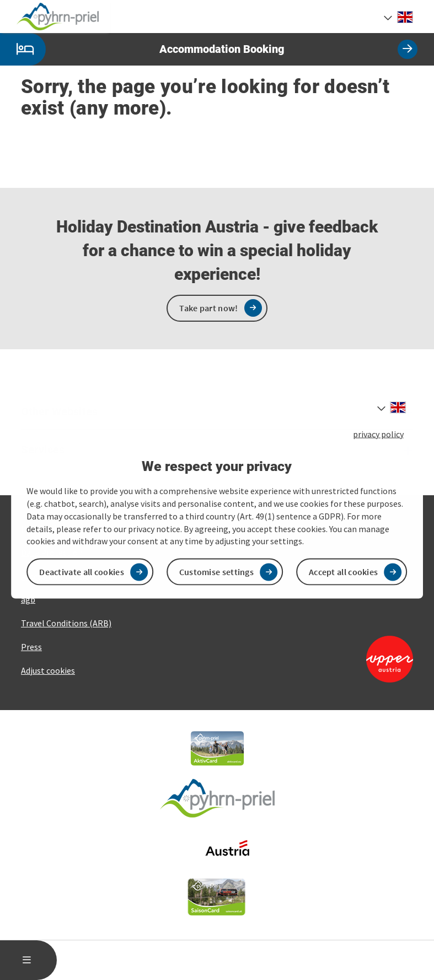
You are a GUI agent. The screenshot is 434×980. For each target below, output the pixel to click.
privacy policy (378, 434)
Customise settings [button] (216, 572)
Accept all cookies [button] (343, 572)
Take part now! (208, 308)
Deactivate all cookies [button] (82, 572)
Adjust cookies (48, 670)
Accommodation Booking (209, 49)
